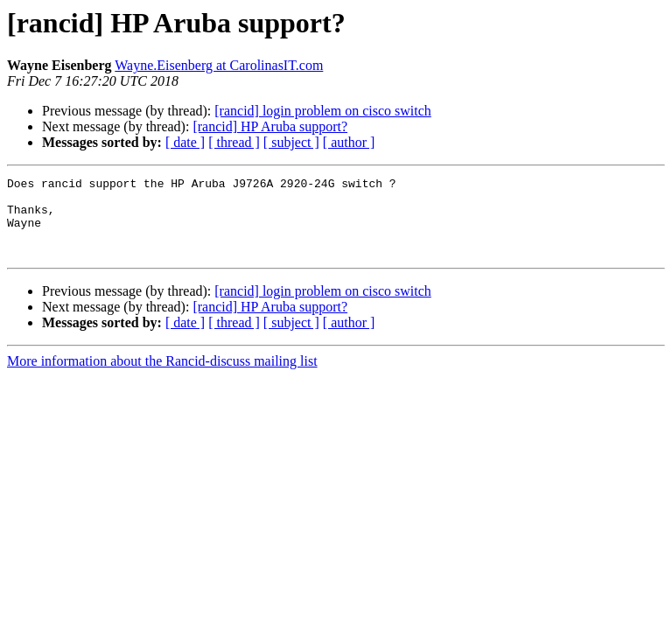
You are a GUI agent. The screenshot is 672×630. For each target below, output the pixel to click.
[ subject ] (291, 142)
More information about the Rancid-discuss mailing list (162, 377)
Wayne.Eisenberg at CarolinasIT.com (219, 65)
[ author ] (349, 142)
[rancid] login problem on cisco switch (323, 111)
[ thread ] (234, 142)
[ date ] (185, 142)
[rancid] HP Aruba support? (270, 126)
